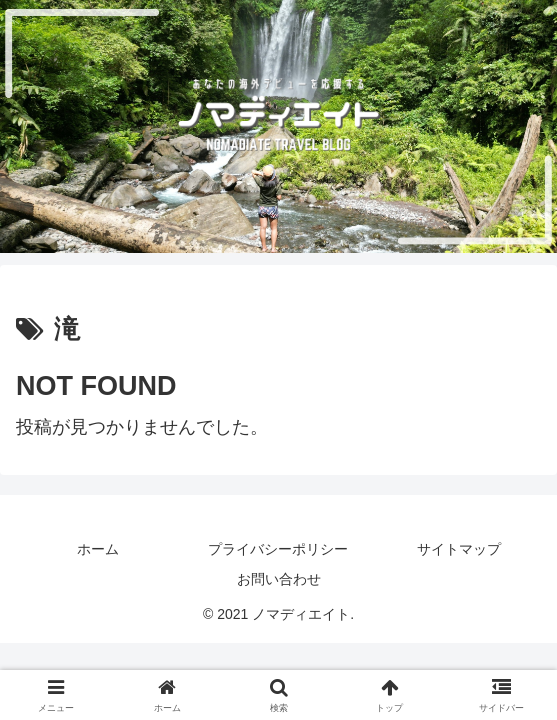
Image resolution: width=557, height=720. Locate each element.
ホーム (98, 549)
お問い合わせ (279, 579)
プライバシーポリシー (278, 549)
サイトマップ (459, 549)
